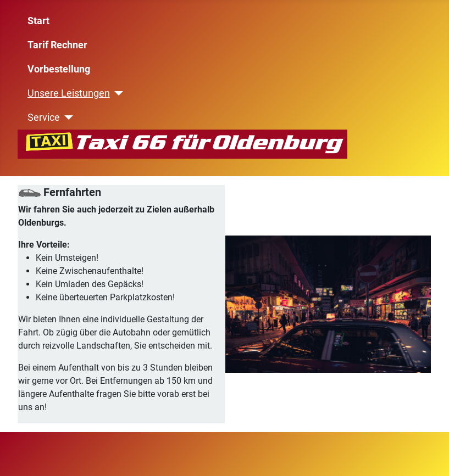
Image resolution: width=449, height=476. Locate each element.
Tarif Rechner (57, 45)
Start (38, 21)
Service (44, 117)
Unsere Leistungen (69, 93)
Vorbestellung (59, 69)
